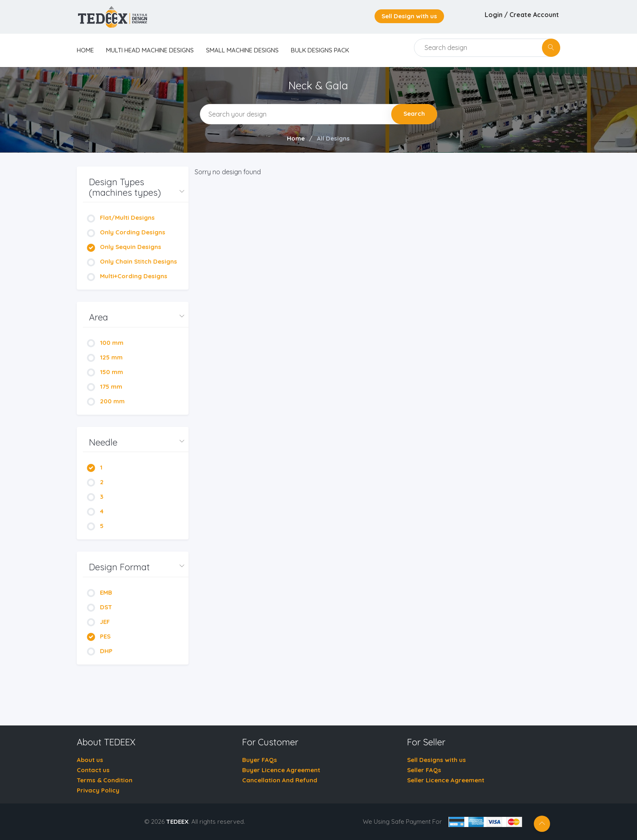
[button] (136, 188)
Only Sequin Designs (124, 247)
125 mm (105, 357)
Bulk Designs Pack (320, 50)
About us (90, 760)
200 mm (106, 401)
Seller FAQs (424, 770)
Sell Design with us (409, 16)
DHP (100, 651)
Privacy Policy (98, 790)
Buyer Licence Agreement (281, 770)
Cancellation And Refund (280, 780)
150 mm (105, 372)
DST (100, 607)
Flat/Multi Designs (121, 218)
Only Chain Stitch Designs (132, 261)
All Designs (333, 138)
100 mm (105, 343)
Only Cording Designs (126, 232)
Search (414, 114)
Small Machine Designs (242, 50)
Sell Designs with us (437, 760)
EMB (100, 592)
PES (99, 636)
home (85, 50)
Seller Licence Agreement (446, 780)
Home (296, 138)
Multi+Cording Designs (127, 276)
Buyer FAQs (260, 760)
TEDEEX (177, 822)
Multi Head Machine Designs (150, 50)
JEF (98, 622)
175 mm (105, 386)
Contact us (93, 770)
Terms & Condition (105, 780)
